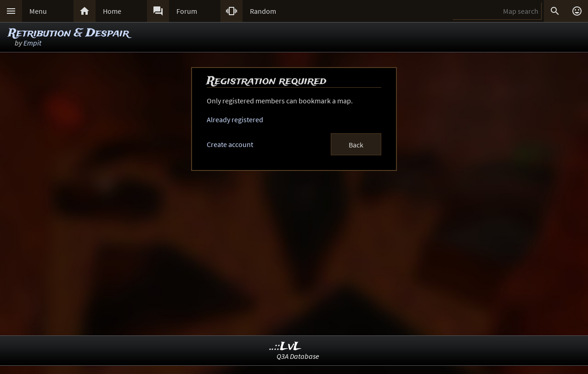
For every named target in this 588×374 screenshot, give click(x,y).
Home (112, 11)
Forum (187, 11)
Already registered (235, 119)
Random (263, 11)
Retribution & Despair (69, 33)
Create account (230, 144)
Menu (38, 11)
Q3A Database (298, 356)
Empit (32, 43)
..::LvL (286, 347)
